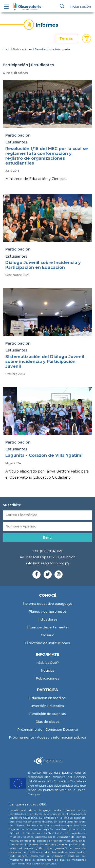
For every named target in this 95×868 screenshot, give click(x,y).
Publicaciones (23, 49)
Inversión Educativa (48, 706)
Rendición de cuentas (48, 714)
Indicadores (48, 619)
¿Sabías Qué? (48, 663)
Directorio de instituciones (48, 643)
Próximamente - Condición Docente (48, 730)
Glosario (48, 635)
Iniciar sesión (80, 6)
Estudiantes (16, 142)
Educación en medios (48, 698)
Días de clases (48, 722)
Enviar (48, 538)
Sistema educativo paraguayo (48, 604)
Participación (18, 135)
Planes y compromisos (48, 612)
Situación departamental (48, 627)
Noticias (48, 671)
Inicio (6, 49)
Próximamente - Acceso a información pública (48, 737)
